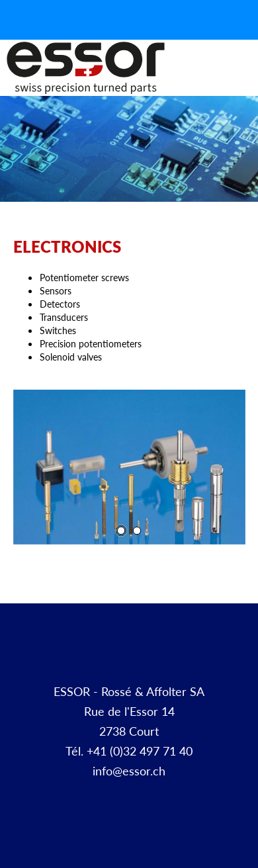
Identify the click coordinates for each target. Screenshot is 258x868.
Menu (243, 82)
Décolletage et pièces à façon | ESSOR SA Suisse (86, 68)
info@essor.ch (129, 770)
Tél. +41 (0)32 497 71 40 (129, 751)
